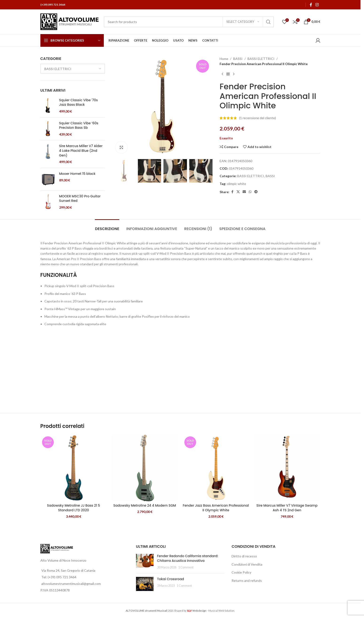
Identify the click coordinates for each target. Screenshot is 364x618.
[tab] (107, 226)
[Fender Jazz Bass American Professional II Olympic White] (216, 468)
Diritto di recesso (244, 556)
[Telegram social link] (256, 192)
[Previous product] (222, 74)
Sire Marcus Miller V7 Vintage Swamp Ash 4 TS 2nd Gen (287, 508)
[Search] (189, 22)
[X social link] (238, 192)
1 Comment (186, 567)
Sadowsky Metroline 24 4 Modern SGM (145, 505)
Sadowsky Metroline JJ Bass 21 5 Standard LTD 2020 (74, 508)
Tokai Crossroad (171, 579)
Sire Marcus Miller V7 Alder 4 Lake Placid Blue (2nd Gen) (81, 151)
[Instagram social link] (317, 5)
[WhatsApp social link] (250, 192)
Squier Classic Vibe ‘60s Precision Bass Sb (79, 126)
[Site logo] (70, 21)
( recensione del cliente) (258, 118)
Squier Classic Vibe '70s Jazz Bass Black (79, 103)
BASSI (238, 59)
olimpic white (236, 184)
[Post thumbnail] (145, 562)
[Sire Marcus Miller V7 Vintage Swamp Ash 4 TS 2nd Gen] (287, 468)
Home (224, 59)
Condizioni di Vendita (247, 564)
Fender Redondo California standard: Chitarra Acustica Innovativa (188, 558)
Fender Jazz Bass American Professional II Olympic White (216, 508)
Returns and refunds (247, 581)
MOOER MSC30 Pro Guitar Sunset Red (80, 199)
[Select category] (243, 22)
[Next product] (234, 74)
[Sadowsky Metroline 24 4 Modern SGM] (145, 468)
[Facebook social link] (311, 5)
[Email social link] (244, 192)
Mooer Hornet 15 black (77, 174)
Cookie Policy (241, 572)
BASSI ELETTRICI (261, 59)
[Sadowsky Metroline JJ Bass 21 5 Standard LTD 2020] (74, 468)
